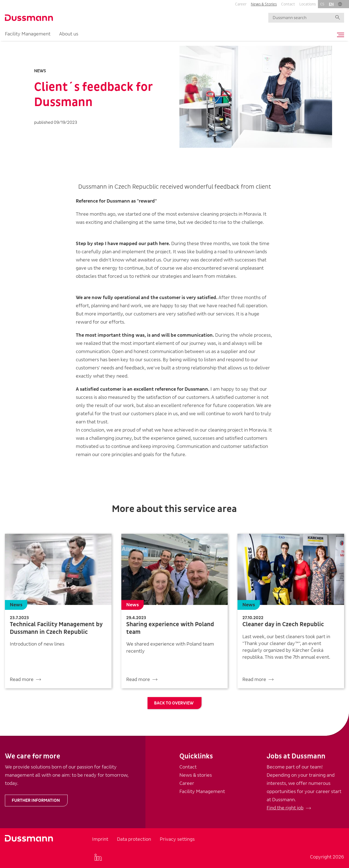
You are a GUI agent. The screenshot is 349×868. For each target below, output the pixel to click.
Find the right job (285, 808)
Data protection (134, 839)
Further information (36, 800)
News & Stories (264, 4)
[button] (340, 4)
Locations (308, 4)
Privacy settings (177, 839)
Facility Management (28, 34)
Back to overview (174, 703)
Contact (288, 4)
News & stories (196, 775)
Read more (22, 679)
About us (69, 34)
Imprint (100, 839)
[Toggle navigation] (339, 35)
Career (241, 4)
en (331, 4)
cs (322, 4)
